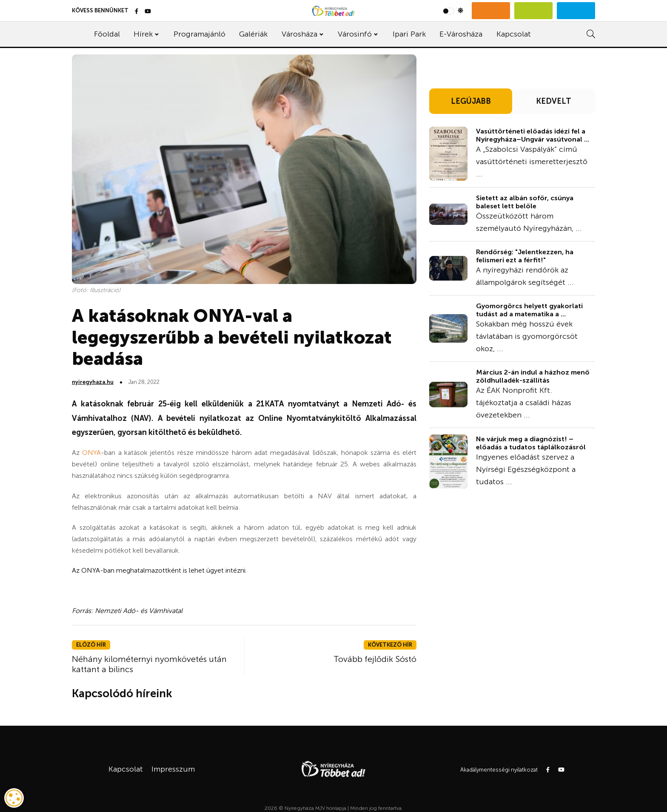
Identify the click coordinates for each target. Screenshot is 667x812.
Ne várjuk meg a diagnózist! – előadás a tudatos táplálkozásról (531, 443)
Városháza (299, 34)
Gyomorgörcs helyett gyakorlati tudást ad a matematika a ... (529, 310)
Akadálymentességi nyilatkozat (499, 770)
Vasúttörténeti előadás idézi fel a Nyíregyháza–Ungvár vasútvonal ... (533, 135)
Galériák (253, 34)
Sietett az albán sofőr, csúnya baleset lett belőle (525, 202)
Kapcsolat (514, 34)
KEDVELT (554, 101)
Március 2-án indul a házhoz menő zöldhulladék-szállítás (533, 376)
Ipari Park (409, 34)
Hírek (143, 34)
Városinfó (355, 34)
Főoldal (107, 34)
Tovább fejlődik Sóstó (375, 659)
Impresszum (173, 769)
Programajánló (200, 34)
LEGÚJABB (471, 101)
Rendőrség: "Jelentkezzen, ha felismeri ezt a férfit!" (525, 256)
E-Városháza (461, 34)
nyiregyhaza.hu (93, 382)
